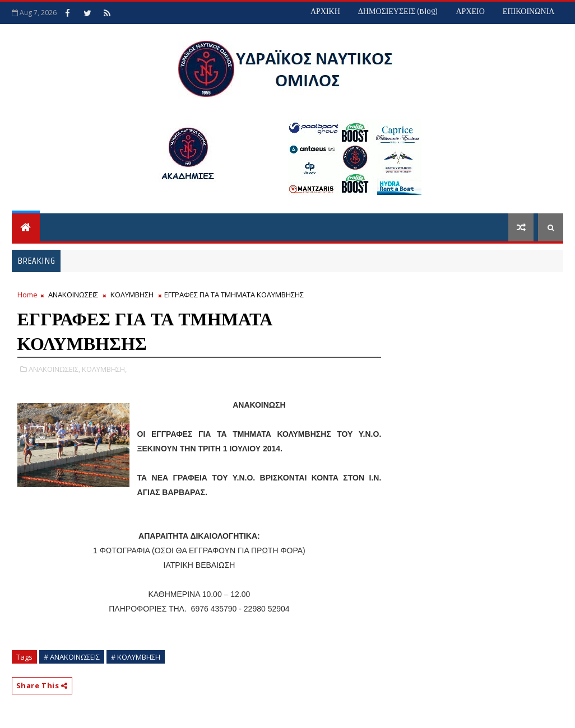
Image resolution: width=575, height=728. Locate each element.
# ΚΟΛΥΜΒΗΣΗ (136, 657)
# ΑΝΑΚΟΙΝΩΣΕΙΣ (72, 657)
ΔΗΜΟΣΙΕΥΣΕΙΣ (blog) (398, 11)
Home (27, 295)
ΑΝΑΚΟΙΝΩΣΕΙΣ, (54, 369)
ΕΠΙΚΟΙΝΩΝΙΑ (529, 11)
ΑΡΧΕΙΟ (470, 11)
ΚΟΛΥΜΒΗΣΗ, (104, 369)
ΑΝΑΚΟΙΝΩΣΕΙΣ (73, 295)
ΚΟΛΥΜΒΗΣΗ (132, 295)
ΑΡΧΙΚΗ (325, 11)
